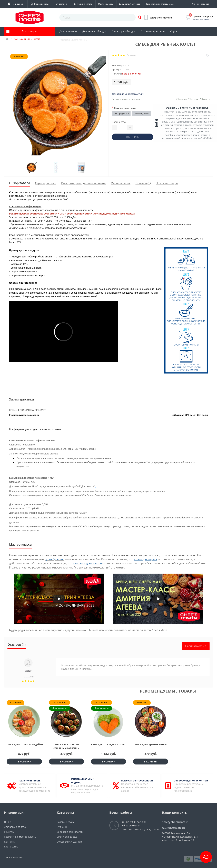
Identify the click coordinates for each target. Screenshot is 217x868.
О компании (62, 4)
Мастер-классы (106, 4)
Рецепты (9, 832)
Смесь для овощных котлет (108, 744)
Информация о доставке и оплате (83, 183)
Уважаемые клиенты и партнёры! (187, 108)
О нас (7, 822)
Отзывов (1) (143, 183)
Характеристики (46, 183)
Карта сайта (11, 847)
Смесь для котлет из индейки (24, 744)
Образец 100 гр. (142, 113)
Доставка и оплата (83, 4)
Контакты (10, 842)
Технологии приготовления (160, 4)
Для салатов (68, 31)
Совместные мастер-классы (20, 837)
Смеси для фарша (67, 837)
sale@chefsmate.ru (173, 828)
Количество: (119, 122)
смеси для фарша (146, 559)
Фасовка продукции (124, 108)
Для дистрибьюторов (130, 4)
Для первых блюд (94, 31)
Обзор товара (20, 183)
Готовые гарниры (153, 31)
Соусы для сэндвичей (69, 842)
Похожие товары (167, 183)
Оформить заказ (201, 19)
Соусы (174, 31)
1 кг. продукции (121, 113)
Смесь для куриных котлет (151, 744)
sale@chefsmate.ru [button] (176, 822)
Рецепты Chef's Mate (73, 40)
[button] (17, 4)
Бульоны (62, 827)
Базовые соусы (66, 822)
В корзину (133, 137)
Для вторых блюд (124, 31)
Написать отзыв (196, 646)
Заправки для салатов (70, 832)
